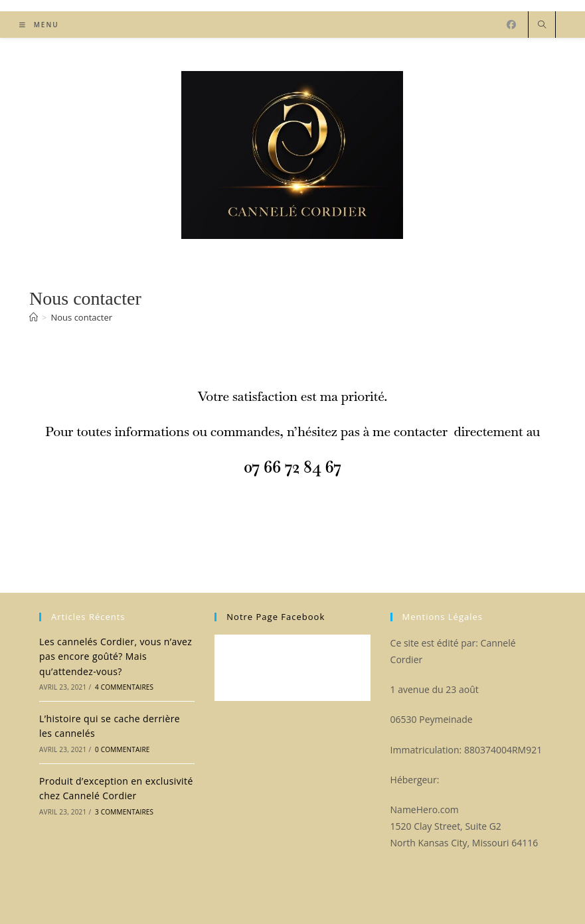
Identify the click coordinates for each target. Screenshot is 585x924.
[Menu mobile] (39, 25)
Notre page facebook (276, 617)
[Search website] (542, 25)
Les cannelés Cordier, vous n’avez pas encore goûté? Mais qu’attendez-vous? (116, 656)
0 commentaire (122, 749)
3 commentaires (124, 812)
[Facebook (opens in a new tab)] (511, 25)
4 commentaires (124, 687)
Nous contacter (81, 317)
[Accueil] (34, 317)
